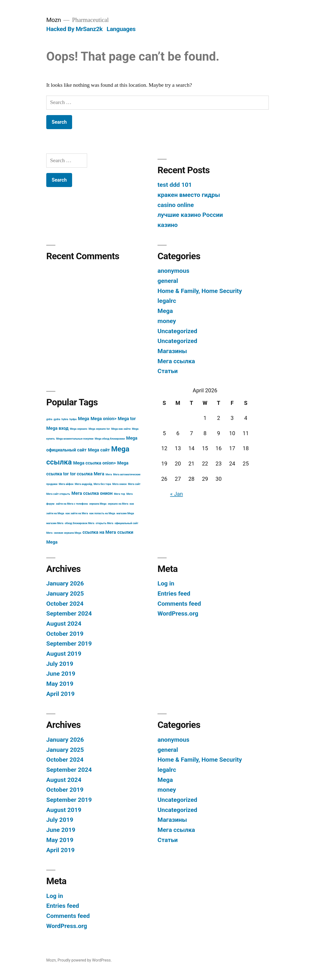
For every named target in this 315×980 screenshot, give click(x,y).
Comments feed (179, 604)
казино (168, 225)
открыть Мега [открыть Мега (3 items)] (104, 523)
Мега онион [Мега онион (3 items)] (120, 484)
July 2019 (60, 664)
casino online (176, 205)
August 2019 (64, 654)
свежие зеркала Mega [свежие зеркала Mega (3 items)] (68, 533)
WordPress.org (178, 613)
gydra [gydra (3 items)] (57, 419)
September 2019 (69, 644)
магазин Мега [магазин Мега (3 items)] (55, 523)
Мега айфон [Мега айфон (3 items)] (66, 484)
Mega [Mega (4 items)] (84, 419)
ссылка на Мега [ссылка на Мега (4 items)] (99, 532)
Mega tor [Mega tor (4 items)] (127, 419)
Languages (121, 29)
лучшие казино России (190, 215)
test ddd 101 (175, 185)
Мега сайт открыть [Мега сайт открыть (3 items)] (58, 494)
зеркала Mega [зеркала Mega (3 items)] (98, 504)
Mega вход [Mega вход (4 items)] (57, 428)
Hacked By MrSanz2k (74, 29)
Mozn (54, 20)
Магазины (172, 351)
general (168, 281)
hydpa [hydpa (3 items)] (73, 419)
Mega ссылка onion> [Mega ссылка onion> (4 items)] (94, 463)
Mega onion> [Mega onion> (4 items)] (103, 419)
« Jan (176, 494)
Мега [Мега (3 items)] (109, 474)
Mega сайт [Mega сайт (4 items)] (99, 450)
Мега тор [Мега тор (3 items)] (119, 494)
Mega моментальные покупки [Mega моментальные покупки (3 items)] (75, 439)
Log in (166, 583)
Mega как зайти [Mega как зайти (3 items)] (121, 429)
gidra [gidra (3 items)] (49, 419)
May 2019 (60, 684)
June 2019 (61, 674)
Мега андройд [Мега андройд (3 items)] (84, 484)
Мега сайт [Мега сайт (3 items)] (134, 484)
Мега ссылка (176, 361)
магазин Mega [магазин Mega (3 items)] (125, 513)
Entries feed (174, 593)
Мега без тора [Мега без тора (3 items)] (102, 484)
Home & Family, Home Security (200, 291)
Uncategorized (177, 331)
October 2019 (65, 634)
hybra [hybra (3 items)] (65, 419)
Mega (165, 311)
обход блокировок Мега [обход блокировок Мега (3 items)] (79, 523)
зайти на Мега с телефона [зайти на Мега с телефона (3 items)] (72, 504)
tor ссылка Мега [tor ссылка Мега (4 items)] (87, 474)
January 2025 (65, 593)
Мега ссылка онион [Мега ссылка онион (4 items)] (92, 493)
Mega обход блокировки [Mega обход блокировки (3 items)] (110, 439)
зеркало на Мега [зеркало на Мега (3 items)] (118, 504)
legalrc (167, 301)
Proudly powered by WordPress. (85, 960)
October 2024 (65, 604)
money (167, 321)
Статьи (168, 371)
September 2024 (69, 613)
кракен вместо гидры (189, 195)
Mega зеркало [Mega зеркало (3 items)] (79, 429)
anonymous (173, 271)
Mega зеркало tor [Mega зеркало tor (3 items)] (99, 429)
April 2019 (60, 694)
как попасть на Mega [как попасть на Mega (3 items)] (102, 513)
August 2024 (64, 624)
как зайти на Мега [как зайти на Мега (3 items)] (77, 513)
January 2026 (65, 583)
